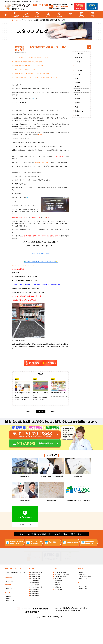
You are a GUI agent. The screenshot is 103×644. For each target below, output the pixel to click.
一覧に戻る (41, 412)
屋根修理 (78, 86)
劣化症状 (78, 74)
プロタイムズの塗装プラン (61, 573)
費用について (79, 111)
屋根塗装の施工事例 (35, 578)
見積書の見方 (58, 586)
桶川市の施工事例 (35, 586)
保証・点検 (57, 584)
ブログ (93, 15)
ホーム (16, 20)
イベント (78, 62)
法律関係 (78, 103)
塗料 (77, 78)
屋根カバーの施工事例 (36, 573)
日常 (77, 95)
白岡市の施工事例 (35, 596)
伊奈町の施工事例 (35, 584)
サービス (70, 15)
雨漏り (77, 115)
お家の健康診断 (59, 582)
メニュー (48, 15)
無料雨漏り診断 (59, 590)
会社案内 (82, 15)
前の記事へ (28, 412)
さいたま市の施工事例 (36, 588)
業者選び (78, 99)
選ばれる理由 (26, 15)
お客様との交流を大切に (61, 578)
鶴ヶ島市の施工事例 (35, 580)
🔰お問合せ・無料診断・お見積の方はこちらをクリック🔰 (41, 261)
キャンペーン (79, 66)
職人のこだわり (59, 580)
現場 (77, 107)
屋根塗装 (78, 90)
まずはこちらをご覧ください (15, 15)
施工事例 (37, 15)
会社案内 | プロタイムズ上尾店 (41, 254)
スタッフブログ (28, 20)
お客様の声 (59, 15)
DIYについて (79, 58)
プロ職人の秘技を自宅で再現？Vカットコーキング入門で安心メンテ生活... (23, 395)
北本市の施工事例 (35, 590)
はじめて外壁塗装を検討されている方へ (16, 574)
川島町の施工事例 (35, 592)
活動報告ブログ (83, 589)
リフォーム (78, 70)
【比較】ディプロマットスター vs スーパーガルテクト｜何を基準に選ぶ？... (41, 395)
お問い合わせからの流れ (85, 578)
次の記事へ (53, 412)
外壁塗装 (78, 82)
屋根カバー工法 (10, 602)
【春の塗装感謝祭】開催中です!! (59, 394)
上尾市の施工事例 (35, 582)
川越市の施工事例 (35, 594)
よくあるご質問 (83, 580)
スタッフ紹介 (82, 576)
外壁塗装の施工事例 (35, 576)
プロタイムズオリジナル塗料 (62, 576)
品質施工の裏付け (59, 588)
